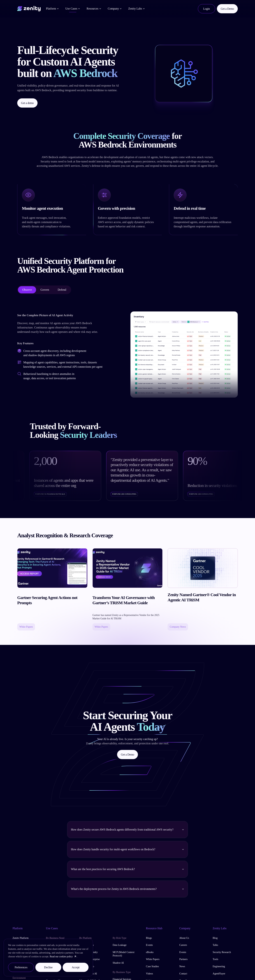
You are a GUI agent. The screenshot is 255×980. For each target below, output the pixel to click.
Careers (183, 945)
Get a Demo (227, 9)
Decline (48, 967)
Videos (149, 974)
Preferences (21, 967)
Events (149, 945)
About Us (184, 938)
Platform (52, 9)
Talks (215, 945)
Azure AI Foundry (88, 952)
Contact (183, 974)
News (182, 966)
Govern (45, 290)
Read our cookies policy (63, 957)
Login (207, 9)
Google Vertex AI (88, 974)
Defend (62, 290)
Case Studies (152, 966)
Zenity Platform (21, 938)
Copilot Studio (87, 966)
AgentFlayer (219, 974)
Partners (184, 959)
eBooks (150, 952)
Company (115, 9)
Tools (215, 959)
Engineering (219, 966)
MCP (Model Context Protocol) (124, 954)
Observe (27, 290)
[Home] (29, 8)
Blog (215, 938)
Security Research (222, 952)
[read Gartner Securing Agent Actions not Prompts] (52, 589)
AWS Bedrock (86, 945)
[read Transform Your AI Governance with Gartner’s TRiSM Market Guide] (128, 589)
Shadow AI (118, 963)
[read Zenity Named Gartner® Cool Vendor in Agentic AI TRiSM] (203, 589)
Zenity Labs (137, 9)
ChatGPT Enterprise (89, 959)
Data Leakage (120, 945)
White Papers (153, 959)
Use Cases (73, 9)
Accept (76, 967)
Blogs (149, 938)
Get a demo (27, 103)
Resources (94, 9)
